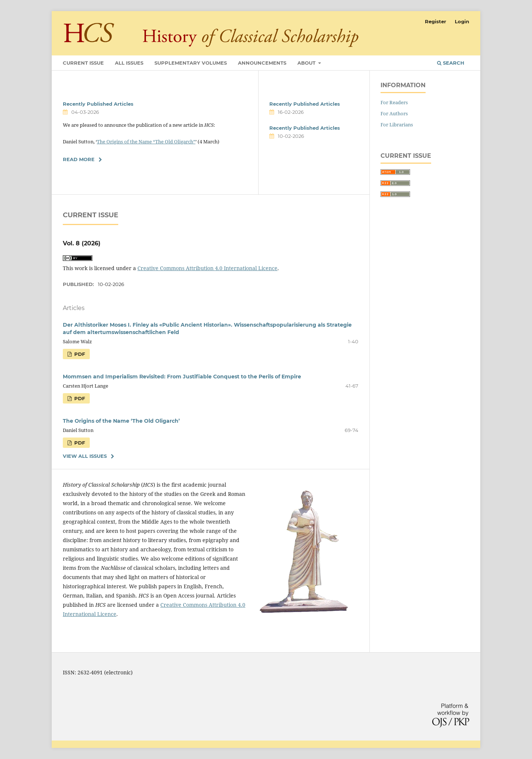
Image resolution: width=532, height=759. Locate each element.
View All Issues (85, 456)
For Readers (394, 102)
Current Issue (83, 63)
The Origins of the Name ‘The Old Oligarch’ (121, 421)
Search (451, 63)
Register (436, 21)
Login (462, 21)
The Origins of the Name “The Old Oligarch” (146, 142)
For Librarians (397, 125)
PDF (79, 354)
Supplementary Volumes (191, 63)
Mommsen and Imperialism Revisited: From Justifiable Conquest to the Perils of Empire (182, 377)
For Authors (394, 113)
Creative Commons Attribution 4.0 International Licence (207, 268)
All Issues (129, 63)
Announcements (262, 63)
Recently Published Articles (98, 104)
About (307, 63)
